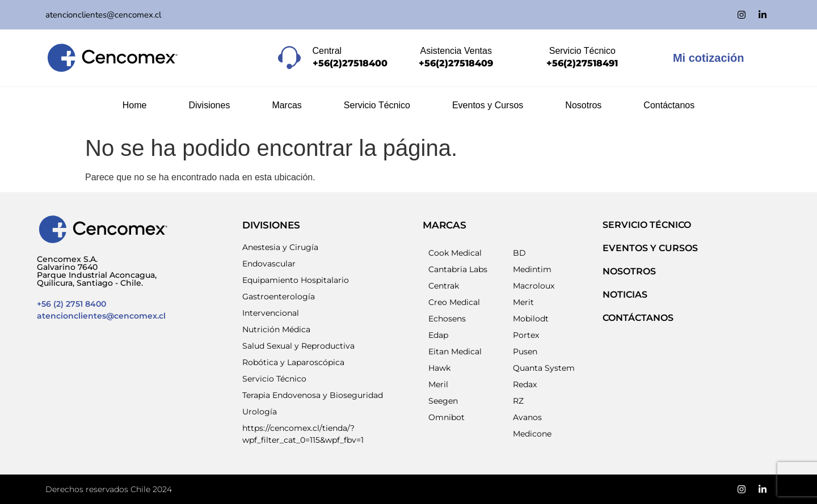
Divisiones (209, 105)
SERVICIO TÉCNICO (647, 225)
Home (135, 105)
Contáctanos (669, 105)
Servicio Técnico (377, 105)
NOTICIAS (625, 295)
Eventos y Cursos (488, 105)
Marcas (287, 105)
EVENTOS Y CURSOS (650, 248)
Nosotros (583, 105)
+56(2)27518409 (456, 63)
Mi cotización (709, 58)
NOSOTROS (629, 271)
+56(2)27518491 (582, 63)
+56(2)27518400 (350, 63)
